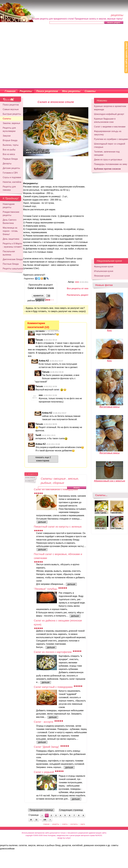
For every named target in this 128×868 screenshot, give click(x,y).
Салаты (7, 119)
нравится (38, 296)
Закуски (7, 136)
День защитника (11, 239)
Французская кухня (104, 267)
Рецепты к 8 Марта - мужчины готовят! (12, 245)
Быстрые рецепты (12, 114)
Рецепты (26, 91)
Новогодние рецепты (9, 206)
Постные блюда (11, 264)
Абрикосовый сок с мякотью (110, 480)
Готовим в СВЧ (10, 173)
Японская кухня (102, 276)
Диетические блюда (13, 259)
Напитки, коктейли (12, 182)
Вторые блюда (10, 140)
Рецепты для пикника (9, 188)
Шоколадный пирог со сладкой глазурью (110, 145)
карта (83, 824)
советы (65, 824)
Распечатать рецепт (78, 295)
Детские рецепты (11, 168)
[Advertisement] (31, 56)
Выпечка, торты (11, 145)
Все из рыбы (9, 150)
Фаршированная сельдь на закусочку (108, 133)
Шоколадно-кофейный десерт (109, 114)
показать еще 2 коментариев (43, 459)
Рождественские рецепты (11, 214)
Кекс (110, 329)
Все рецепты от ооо (78, 288)
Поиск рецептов (47, 91)
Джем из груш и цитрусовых (108, 160)
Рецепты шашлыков (13, 269)
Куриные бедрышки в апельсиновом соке (105, 120)
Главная (10, 91)
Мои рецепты (71, 91)
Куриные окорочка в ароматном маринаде (110, 108)
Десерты (7, 164)
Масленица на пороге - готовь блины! (10, 231)
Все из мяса (9, 154)
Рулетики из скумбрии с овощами (111, 139)
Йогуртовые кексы (110, 406)
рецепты (56, 824)
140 (45, 820)
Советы (90, 91)
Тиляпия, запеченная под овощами (107, 153)
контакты (74, 824)
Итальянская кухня (104, 271)
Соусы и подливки (12, 177)
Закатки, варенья (11, 123)
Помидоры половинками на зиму (111, 164)
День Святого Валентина (10, 221)
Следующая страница (71, 810)
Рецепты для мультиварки (9, 129)
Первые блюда (10, 159)
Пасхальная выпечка (9, 253)
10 (31, 820)
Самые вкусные (11, 109)
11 (36, 820)
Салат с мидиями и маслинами (110, 127)
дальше (42, 522)
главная (46, 824)
